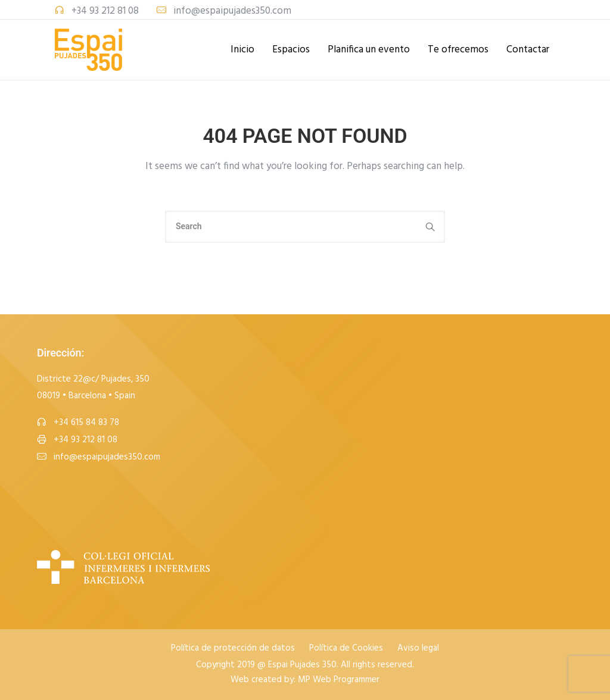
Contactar (528, 50)
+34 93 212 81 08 (105, 11)
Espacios (291, 50)
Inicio (242, 50)
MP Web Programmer (339, 680)
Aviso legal (418, 649)
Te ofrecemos (458, 50)
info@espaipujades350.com (232, 11)
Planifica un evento (369, 50)
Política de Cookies (346, 649)
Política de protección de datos (233, 649)
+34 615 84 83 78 (86, 423)
